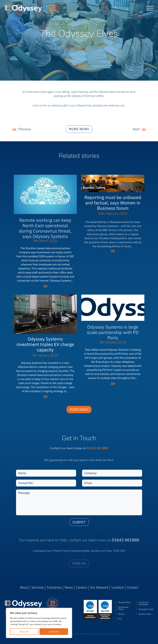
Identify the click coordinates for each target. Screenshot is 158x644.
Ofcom (121, 614)
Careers (81, 587)
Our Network (99, 587)
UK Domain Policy (123, 608)
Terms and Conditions (143, 603)
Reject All (24, 632)
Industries (54, 587)
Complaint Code (146, 609)
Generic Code (145, 614)
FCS (120, 619)
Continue (79, 64)
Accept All (54, 632)
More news (79, 132)
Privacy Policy (125, 602)
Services (38, 587)
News (69, 587)
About (24, 587)
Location (118, 587)
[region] (39, 623)
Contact (133, 587)
